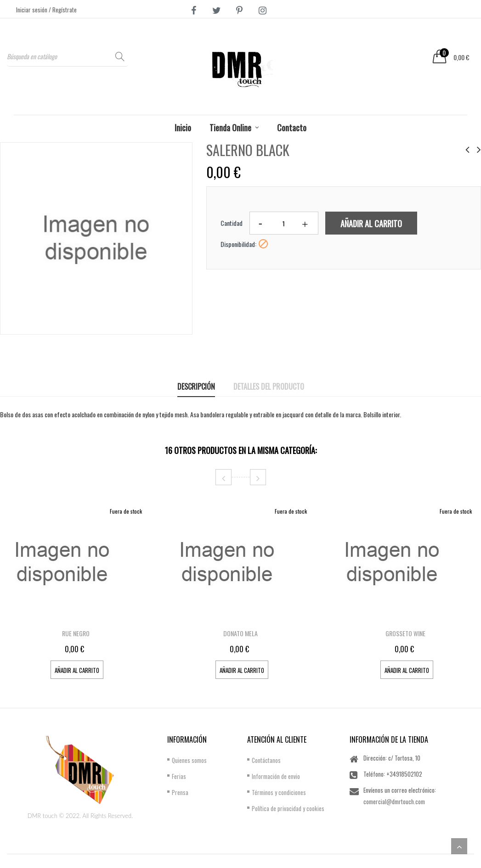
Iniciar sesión (32, 10)
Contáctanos (266, 760)
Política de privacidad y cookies (288, 808)
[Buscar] (68, 56)
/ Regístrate (63, 10)
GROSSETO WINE (405, 633)
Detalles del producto (269, 386)
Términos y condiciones (279, 792)
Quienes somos (189, 760)
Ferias (179, 776)
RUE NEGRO (76, 633)
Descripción (196, 386)
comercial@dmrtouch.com (394, 801)
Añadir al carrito (371, 224)
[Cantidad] (284, 223)
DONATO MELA (240, 633)
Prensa (180, 792)
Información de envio (276, 776)
